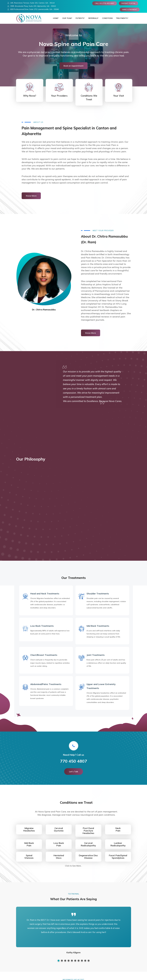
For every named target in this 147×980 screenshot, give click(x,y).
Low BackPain (59, 847)
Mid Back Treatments (98, 629)
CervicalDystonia (59, 832)
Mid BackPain (29, 847)
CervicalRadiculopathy (88, 847)
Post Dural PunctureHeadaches (88, 833)
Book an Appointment (74, 68)
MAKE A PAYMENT (130, 10)
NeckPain (118, 832)
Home (54, 20)
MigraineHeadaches (29, 832)
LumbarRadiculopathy (118, 847)
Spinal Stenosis (29, 859)
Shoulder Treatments (98, 596)
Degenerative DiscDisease (88, 859)
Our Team (66, 20)
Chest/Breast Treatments (44, 658)
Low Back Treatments (42, 629)
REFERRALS (92, 20)
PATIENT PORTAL (128, 3)
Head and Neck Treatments (45, 596)
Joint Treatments (96, 658)
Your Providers (59, 98)
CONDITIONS (107, 20)
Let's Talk (74, 774)
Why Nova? (30, 98)
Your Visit (119, 98)
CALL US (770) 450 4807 (105, 3)
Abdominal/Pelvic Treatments (46, 687)
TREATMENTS (121, 20)
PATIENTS (79, 20)
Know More (31, 198)
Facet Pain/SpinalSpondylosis (118, 859)
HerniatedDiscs (59, 859)
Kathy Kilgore (73, 955)
